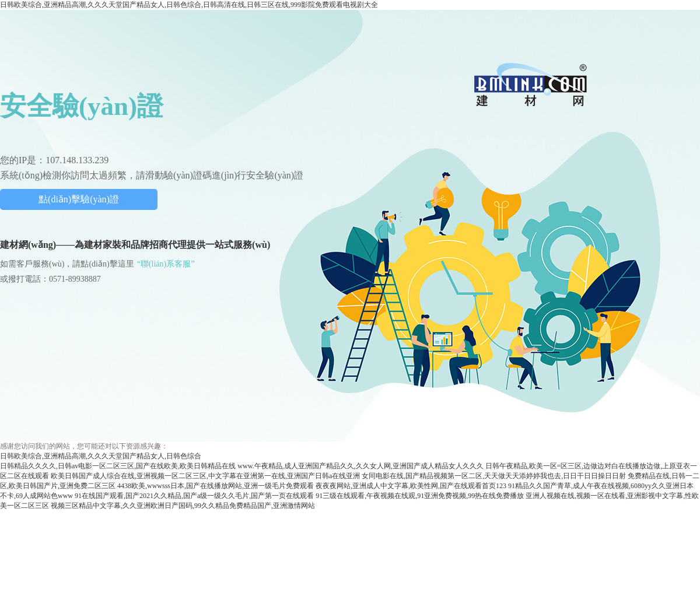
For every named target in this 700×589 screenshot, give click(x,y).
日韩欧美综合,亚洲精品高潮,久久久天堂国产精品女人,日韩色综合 (101, 456)
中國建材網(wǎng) (531, 84)
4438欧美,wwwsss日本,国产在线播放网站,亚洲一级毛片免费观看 (216, 486)
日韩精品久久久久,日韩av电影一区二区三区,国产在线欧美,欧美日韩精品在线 (118, 466)
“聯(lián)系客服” (166, 264)
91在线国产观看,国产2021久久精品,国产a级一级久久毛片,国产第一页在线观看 (194, 496)
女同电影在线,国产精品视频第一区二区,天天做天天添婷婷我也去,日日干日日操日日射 (494, 476)
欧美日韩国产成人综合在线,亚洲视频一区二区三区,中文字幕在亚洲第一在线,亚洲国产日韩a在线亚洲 (205, 476)
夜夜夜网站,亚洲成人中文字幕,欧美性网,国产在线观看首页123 (411, 486)
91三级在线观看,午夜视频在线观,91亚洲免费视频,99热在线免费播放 (420, 496)
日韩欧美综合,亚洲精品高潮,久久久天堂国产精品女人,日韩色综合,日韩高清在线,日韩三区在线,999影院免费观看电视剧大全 (189, 5)
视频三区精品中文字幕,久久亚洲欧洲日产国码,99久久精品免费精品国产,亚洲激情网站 (183, 506)
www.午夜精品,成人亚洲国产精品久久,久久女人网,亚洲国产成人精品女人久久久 (360, 466)
